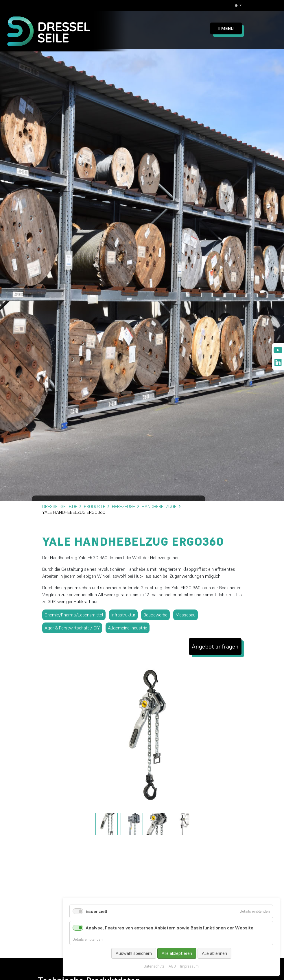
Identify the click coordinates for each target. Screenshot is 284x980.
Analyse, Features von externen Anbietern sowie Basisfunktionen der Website (169, 928)
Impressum (189, 966)
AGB (172, 966)
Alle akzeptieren (177, 953)
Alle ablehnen (214, 953)
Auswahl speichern (134, 953)
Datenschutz (154, 966)
